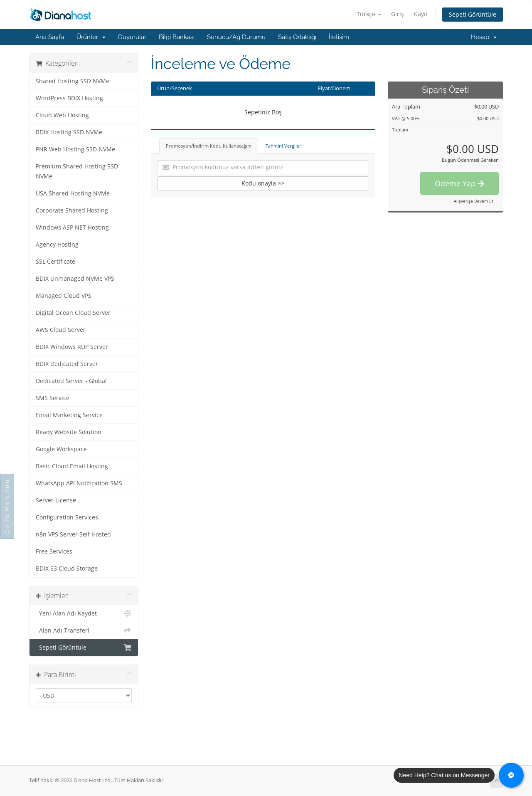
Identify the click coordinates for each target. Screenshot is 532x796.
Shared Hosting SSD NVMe (73, 81)
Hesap (484, 37)
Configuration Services (67, 517)
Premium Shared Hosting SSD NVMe (77, 171)
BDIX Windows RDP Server (72, 347)
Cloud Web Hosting (62, 115)
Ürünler (91, 37)
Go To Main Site (7, 506)
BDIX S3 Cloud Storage (67, 569)
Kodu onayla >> (263, 183)
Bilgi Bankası (177, 37)
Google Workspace (61, 449)
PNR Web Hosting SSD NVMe (75, 149)
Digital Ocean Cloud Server (73, 313)
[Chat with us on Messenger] (511, 775)
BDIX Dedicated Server (67, 364)
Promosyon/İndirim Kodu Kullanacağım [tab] (209, 146)
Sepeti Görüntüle (473, 14)
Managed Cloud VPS (64, 296)
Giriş (398, 14)
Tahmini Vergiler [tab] (283, 146)
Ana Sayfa (50, 37)
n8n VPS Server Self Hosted (73, 534)
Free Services (54, 551)
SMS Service (53, 398)
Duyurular (132, 37)
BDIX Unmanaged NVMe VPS (75, 279)
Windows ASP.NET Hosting (72, 227)
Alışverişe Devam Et (474, 201)
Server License (56, 500)
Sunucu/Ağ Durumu (236, 37)
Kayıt (421, 14)
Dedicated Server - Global (71, 381)
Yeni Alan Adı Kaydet (84, 613)
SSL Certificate (55, 262)
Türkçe (369, 14)
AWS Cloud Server (61, 330)
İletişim (339, 37)
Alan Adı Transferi (84, 630)
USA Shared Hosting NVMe (73, 193)
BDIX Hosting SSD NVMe (69, 132)
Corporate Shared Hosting (72, 210)
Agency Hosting (57, 245)
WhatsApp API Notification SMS (79, 483)
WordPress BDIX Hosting (69, 98)
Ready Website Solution (69, 432)
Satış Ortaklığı (297, 37)
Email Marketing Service (69, 415)
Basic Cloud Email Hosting (72, 466)
